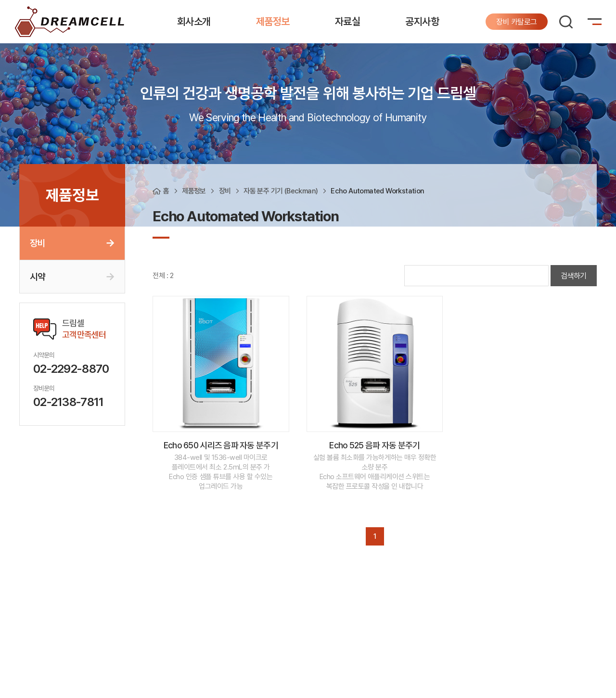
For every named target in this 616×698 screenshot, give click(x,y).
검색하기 (574, 276)
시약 (37, 277)
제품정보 (273, 21)
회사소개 (194, 21)
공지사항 (422, 21)
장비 (37, 243)
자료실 (348, 21)
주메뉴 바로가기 (0, 0)
